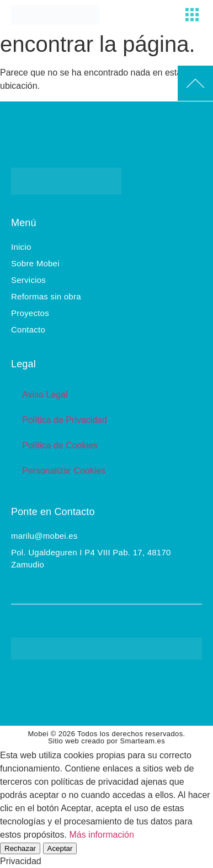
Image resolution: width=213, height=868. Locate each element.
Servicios (28, 280)
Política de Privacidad (65, 420)
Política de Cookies (60, 445)
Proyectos (30, 313)
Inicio (21, 247)
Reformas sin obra (46, 296)
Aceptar (60, 848)
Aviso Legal (45, 395)
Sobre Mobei (35, 263)
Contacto (28, 329)
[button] (192, 15)
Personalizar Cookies (64, 471)
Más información (101, 835)
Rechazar (20, 848)
